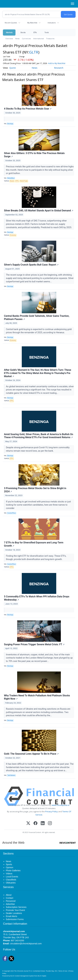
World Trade (24, 181)
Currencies (26, 39)
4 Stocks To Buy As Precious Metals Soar (28, 109)
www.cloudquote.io (61, 805)
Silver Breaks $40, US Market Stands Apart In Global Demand (39, 211)
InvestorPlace (12, 513)
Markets (9, 32)
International (39, 39)
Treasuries (50, 39)
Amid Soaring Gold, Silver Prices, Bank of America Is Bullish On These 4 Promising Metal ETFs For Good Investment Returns (39, 436)
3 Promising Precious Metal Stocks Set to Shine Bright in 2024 (35, 490)
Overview (9, 39)
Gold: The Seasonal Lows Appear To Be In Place (31, 754)
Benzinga (10, 124)
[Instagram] (50, 823)
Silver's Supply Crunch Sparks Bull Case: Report (31, 265)
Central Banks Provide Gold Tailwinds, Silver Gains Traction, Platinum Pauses (37, 318)
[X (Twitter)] (28, 823)
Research (59, 68)
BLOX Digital (42, 976)
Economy (13, 235)
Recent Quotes (11, 23)
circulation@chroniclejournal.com (26, 944)
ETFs (35, 32)
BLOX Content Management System (22, 976)
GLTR (34, 52)
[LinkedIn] (43, 823)
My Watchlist (32, 23)
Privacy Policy (51, 811)
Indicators (52, 23)
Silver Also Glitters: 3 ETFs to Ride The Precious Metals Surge (34, 155)
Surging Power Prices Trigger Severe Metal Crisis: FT (34, 644)
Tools (47, 32)
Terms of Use (63, 971)
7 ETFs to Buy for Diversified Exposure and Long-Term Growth (34, 544)
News (17, 39)
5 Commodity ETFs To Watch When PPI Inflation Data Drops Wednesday (37, 598)
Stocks (23, 32)
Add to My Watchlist (57, 63)
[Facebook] (35, 823)
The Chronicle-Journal (21, 971)
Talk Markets (11, 775)
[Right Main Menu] (72, 4)
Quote (13, 68)
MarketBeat (11, 178)
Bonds (12, 181)
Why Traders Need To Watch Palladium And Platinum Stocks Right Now (37, 697)
